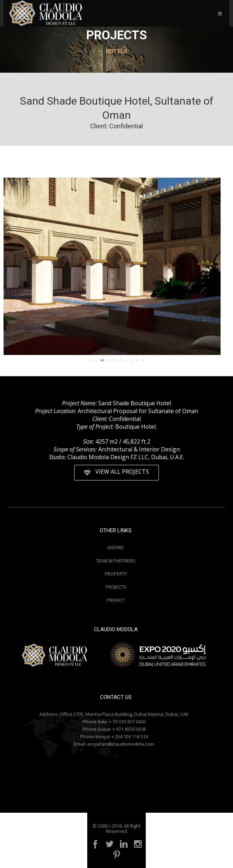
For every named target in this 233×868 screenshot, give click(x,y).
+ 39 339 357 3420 (127, 722)
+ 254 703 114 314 (130, 736)
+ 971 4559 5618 (129, 729)
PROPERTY (116, 574)
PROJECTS (116, 587)
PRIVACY (116, 600)
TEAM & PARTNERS (116, 561)
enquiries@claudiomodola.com (121, 744)
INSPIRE (116, 547)
